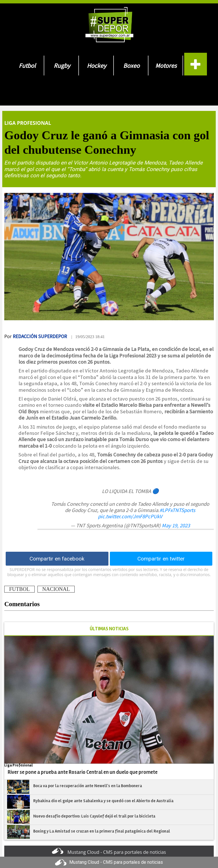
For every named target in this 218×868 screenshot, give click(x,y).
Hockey (97, 66)
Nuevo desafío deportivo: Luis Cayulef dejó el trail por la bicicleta (95, 816)
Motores (166, 66)
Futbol (27, 66)
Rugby (62, 66)
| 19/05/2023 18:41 (88, 337)
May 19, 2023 (176, 525)
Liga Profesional (28, 123)
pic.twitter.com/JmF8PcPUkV (130, 516)
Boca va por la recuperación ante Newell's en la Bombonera (88, 786)
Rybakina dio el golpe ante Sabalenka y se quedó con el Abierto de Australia (103, 801)
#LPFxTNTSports (177, 510)
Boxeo (131, 66)
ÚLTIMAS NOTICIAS (109, 629)
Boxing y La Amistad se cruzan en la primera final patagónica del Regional (102, 831)
